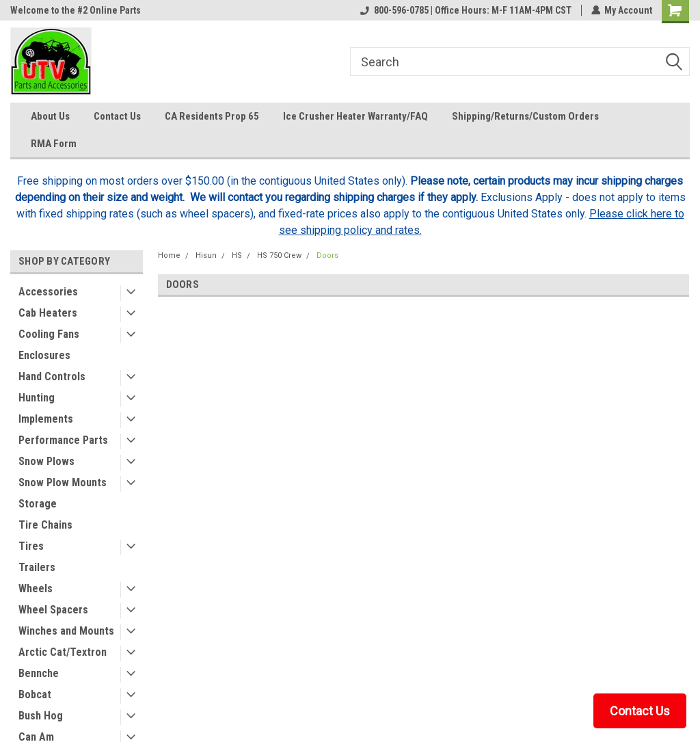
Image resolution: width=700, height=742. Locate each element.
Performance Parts (63, 440)
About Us (50, 116)
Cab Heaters (48, 313)
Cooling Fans (49, 334)
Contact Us (117, 116)
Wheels (36, 588)
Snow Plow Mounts (63, 482)
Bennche (39, 673)
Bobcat (35, 694)
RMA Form (54, 144)
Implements (46, 419)
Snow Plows (46, 461)
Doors (327, 255)
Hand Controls (52, 376)
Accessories (48, 292)
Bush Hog (41, 716)
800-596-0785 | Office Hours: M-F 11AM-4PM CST (465, 10)
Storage (38, 504)
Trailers (37, 567)
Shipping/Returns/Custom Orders (525, 116)
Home (169, 255)
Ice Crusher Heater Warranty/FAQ (355, 116)
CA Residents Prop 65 (212, 116)
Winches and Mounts (66, 631)
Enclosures (44, 355)
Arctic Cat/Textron (63, 652)
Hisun (206, 255)
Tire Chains (45, 525)
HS (237, 255)
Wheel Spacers (53, 610)
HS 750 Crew (279, 255)
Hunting (37, 398)
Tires (31, 546)
